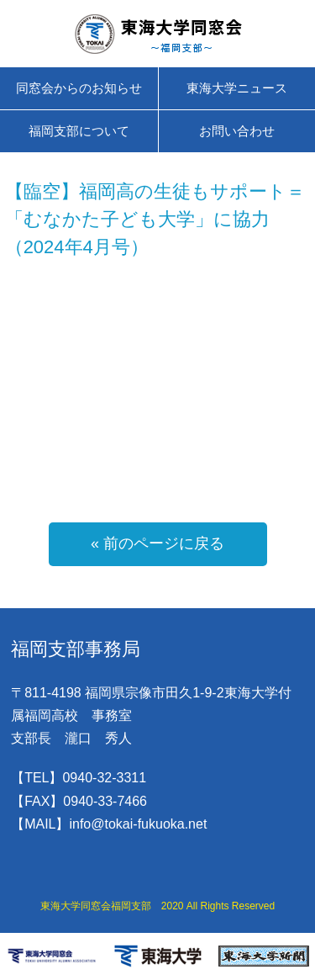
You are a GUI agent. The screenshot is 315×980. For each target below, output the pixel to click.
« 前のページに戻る (157, 543)
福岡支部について (79, 131)
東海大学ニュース (237, 88)
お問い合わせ (237, 131)
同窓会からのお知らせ (79, 88)
